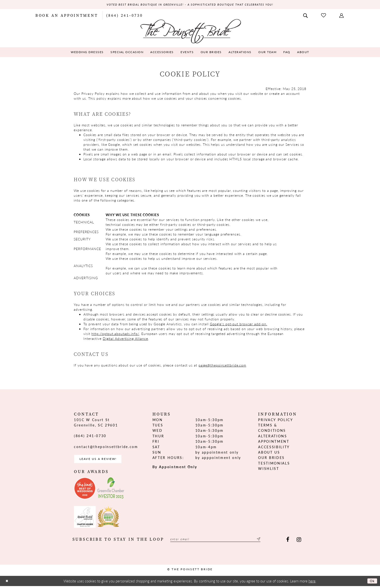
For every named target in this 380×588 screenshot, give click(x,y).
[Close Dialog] (8, 583)
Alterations (273, 436)
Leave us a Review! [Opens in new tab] (102, 460)
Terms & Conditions (272, 428)
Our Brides (271, 458)
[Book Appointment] (67, 16)
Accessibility (274, 447)
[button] (342, 16)
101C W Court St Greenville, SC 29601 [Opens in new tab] (96, 423)
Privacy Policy (276, 420)
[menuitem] (67, 16)
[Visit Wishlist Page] (324, 16)
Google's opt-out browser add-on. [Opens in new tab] (239, 324)
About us (269, 453)
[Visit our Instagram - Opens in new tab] (299, 542)
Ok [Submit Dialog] (372, 583)
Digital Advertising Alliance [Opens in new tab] (125, 339)
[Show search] (306, 16)
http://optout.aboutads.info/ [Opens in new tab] (115, 334)
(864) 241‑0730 (90, 436)
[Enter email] (223, 542)
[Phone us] (124, 16)
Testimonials (274, 464)
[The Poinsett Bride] (190, 31)
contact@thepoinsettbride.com (106, 447)
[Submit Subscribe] (274, 542)
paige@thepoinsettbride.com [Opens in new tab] (222, 366)
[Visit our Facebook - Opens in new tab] (288, 542)
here (312, 583)
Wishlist (269, 469)
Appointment (274, 442)
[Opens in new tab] (85, 490)
